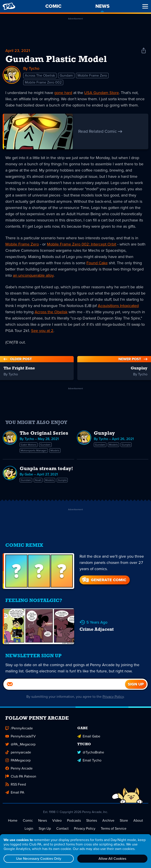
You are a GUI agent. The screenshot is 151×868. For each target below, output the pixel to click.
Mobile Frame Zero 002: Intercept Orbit (82, 244)
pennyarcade (18, 752)
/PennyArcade (19, 728)
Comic (28, 820)
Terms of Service (114, 828)
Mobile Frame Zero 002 (43, 82)
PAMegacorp (18, 760)
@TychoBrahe (91, 752)
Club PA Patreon (21, 776)
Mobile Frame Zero (92, 75)
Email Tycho (89, 760)
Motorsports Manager (34, 450)
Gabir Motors (29, 445)
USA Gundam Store (102, 93)
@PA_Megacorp (20, 744)
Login (29, 828)
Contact (62, 828)
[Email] (64, 684)
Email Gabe (89, 736)
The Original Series (44, 433)
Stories (92, 820)
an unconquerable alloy (33, 275)
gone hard (63, 93)
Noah (38, 480)
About (138, 820)
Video (57, 820)
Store (124, 820)
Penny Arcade (19, 768)
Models (55, 450)
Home (13, 820)
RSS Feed (16, 784)
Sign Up (45, 828)
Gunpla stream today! (46, 469)
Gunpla (126, 445)
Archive (108, 820)
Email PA (15, 792)
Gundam (66, 75)
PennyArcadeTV (21, 736)
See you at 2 (42, 331)
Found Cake (97, 263)
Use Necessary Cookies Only (39, 859)
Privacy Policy (113, 697)
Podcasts (74, 820)
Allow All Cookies (112, 859)
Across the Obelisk (51, 312)
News (43, 820)
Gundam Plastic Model (56, 60)
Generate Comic (104, 580)
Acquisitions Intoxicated (118, 306)
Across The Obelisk (40, 75)
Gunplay (104, 433)
